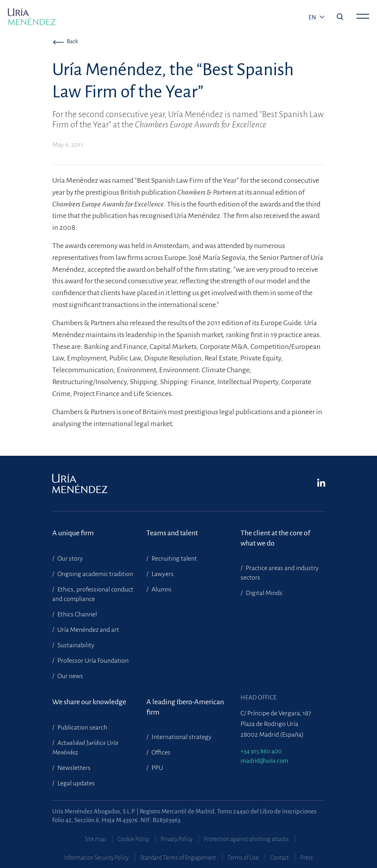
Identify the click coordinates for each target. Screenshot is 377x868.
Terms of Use (243, 858)
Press (307, 858)
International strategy (181, 737)
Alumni (161, 589)
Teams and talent (172, 533)
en (313, 17)
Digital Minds (263, 593)
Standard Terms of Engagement (178, 858)
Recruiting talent (174, 559)
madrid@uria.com (264, 761)
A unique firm (73, 533)
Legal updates (76, 783)
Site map (95, 839)
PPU (157, 768)
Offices (160, 752)
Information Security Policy (96, 858)
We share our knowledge (89, 702)
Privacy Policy (176, 839)
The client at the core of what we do (275, 538)
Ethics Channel (77, 614)
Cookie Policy (133, 839)
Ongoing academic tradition (95, 574)
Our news (70, 676)
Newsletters (73, 768)
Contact (279, 858)
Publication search (82, 728)
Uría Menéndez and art (88, 630)
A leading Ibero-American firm (185, 707)
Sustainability (75, 645)
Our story (70, 559)
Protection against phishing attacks (246, 839)
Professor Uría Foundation (92, 661)
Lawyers (162, 574)
